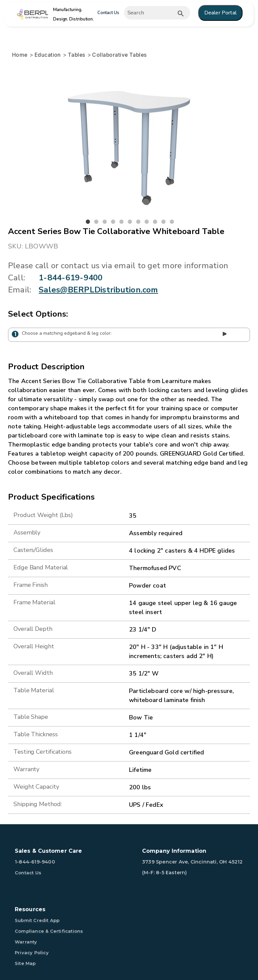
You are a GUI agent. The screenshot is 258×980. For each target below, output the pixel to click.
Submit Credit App (37, 920)
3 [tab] (105, 222)
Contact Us (108, 13)
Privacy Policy (32, 952)
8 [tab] (147, 222)
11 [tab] (172, 222)
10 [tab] (164, 222)
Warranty (26, 942)
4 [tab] (113, 222)
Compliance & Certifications (49, 931)
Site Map (25, 963)
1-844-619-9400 (71, 278)
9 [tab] (155, 222)
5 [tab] (122, 222)
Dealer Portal (220, 13)
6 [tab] (130, 222)
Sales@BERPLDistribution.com (98, 290)
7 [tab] (138, 222)
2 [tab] (96, 222)
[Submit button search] (181, 13)
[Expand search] (159, 13)
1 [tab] (88, 222)
